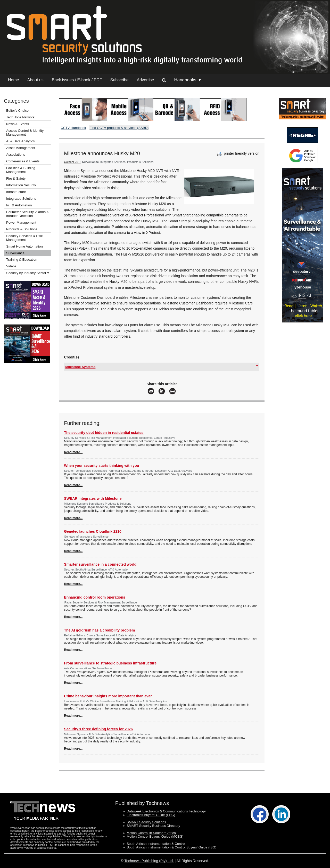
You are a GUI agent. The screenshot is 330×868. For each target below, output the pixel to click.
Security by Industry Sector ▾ (28, 273)
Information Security (21, 185)
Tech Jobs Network (20, 117)
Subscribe (119, 80)
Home (14, 80)
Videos (11, 266)
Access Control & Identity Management (25, 133)
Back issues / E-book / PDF (77, 80)
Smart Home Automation (25, 246)
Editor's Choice (17, 111)
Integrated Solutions (21, 199)
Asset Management (21, 148)
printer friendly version (238, 153)
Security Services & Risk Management (24, 238)
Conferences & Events (23, 161)
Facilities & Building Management (21, 170)
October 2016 (73, 162)
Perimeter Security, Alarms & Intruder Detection (27, 214)
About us (35, 80)
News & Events (18, 124)
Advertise (146, 80)
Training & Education (22, 260)
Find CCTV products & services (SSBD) (119, 128)
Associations (16, 155)
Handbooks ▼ (188, 80)
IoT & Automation (19, 205)
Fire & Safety (16, 178)
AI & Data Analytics (20, 141)
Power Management (21, 222)
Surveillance (15, 253)
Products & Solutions (22, 229)
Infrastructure (16, 192)
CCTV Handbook (73, 128)
